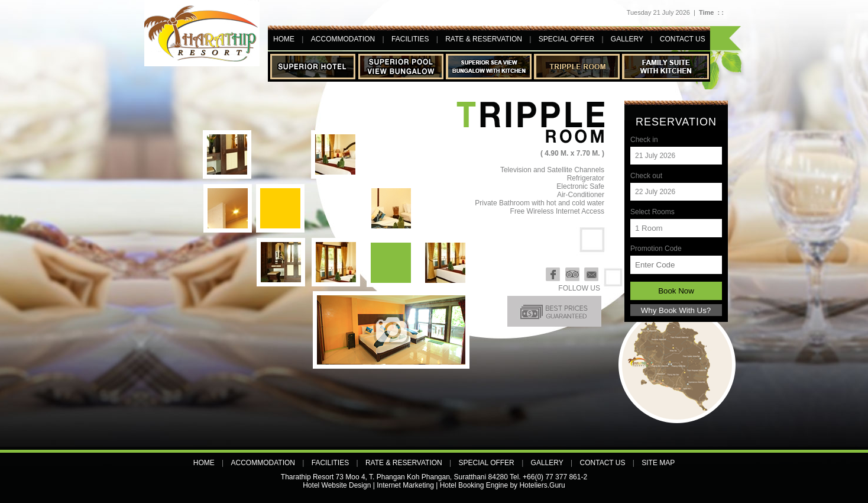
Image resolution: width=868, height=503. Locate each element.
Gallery (627, 39)
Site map (658, 463)
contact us (683, 39)
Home (284, 39)
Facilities (410, 39)
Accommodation (343, 39)
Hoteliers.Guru (542, 485)
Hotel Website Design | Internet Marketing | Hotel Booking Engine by (410, 485)
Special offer (566, 39)
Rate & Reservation (484, 39)
